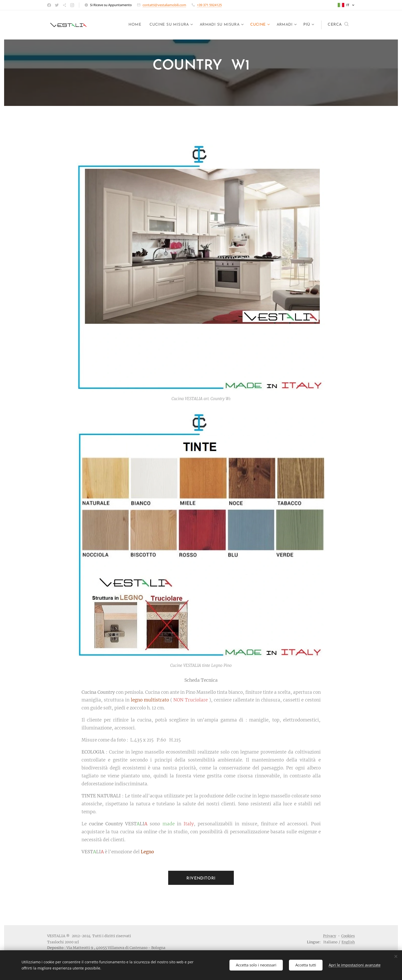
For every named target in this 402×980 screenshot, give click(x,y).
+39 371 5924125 (209, 5)
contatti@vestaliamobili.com (164, 5)
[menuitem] (130, 25)
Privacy (330, 936)
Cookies (348, 936)
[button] (338, 25)
